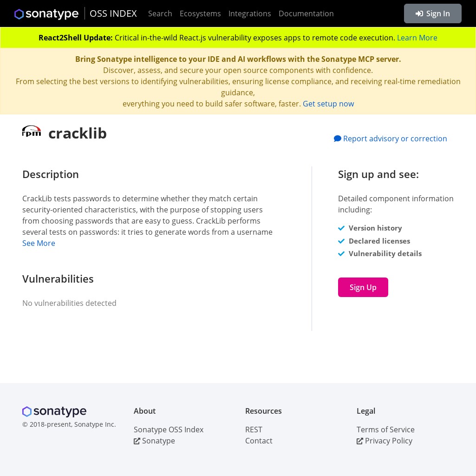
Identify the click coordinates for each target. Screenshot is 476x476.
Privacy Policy (385, 441)
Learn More (417, 38)
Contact (259, 441)
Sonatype (154, 441)
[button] (162, 243)
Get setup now (328, 104)
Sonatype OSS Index (169, 430)
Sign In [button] (433, 13)
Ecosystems (200, 13)
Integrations (250, 13)
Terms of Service (386, 430)
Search (160, 13)
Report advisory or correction (391, 139)
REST (254, 430)
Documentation (306, 13)
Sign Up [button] (363, 287)
